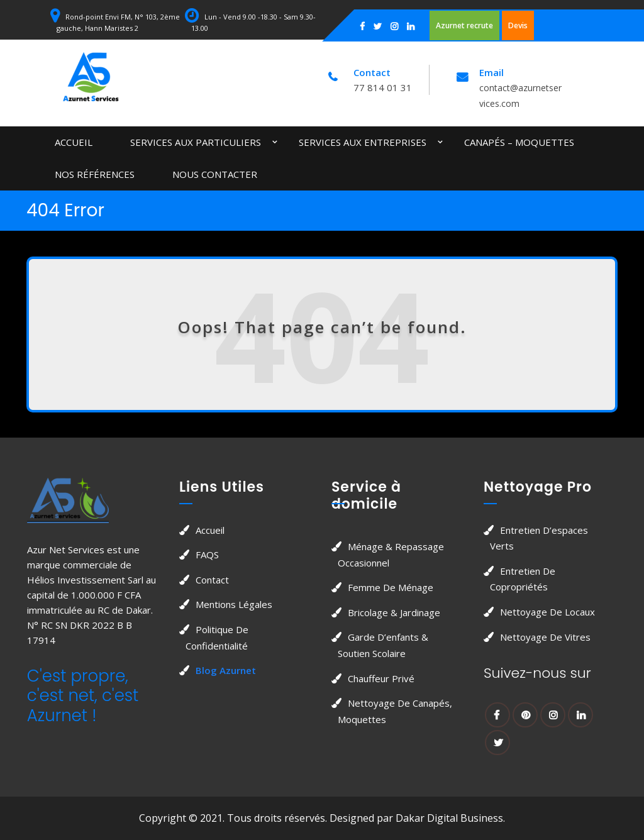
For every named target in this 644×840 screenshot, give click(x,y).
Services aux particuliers (196, 142)
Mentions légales (234, 604)
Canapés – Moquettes (519, 142)
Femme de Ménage (391, 587)
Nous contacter (215, 174)
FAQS (207, 555)
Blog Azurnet (226, 670)
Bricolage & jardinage (394, 612)
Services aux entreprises (363, 142)
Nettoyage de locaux (547, 612)
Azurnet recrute (464, 25)
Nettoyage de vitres (545, 637)
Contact (212, 580)
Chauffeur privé (381, 678)
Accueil (74, 142)
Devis (518, 25)
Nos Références (95, 174)
